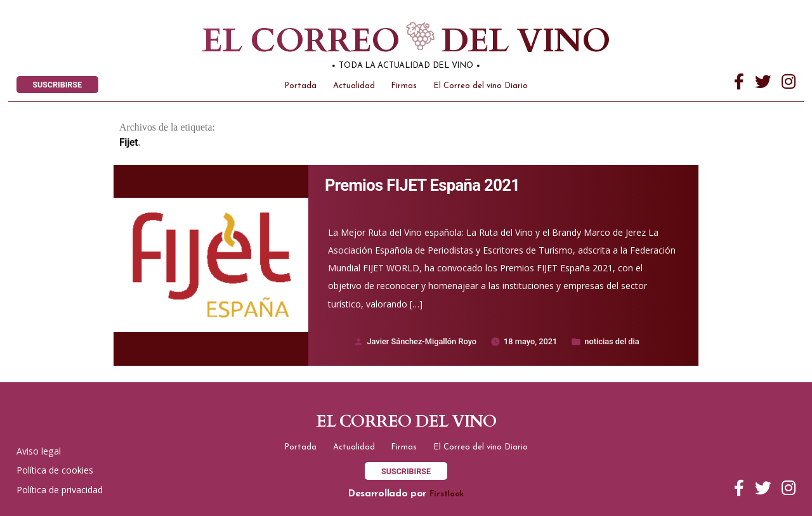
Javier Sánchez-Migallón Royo (422, 341)
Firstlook (447, 494)
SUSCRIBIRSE (57, 85)
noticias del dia (612, 341)
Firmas (404, 86)
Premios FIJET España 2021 (422, 185)
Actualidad (354, 86)
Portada (300, 86)
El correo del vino (386, 42)
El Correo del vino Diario (481, 86)
